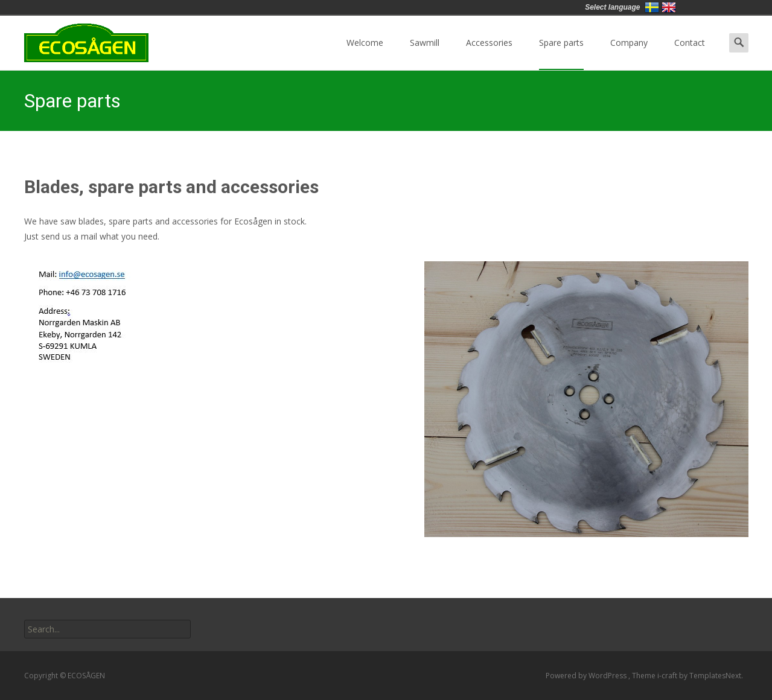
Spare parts (561, 53)
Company (629, 53)
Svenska (652, 7)
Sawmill (425, 53)
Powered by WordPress (587, 676)
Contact (690, 53)
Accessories (489, 53)
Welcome (365, 53)
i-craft (668, 676)
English (669, 7)
